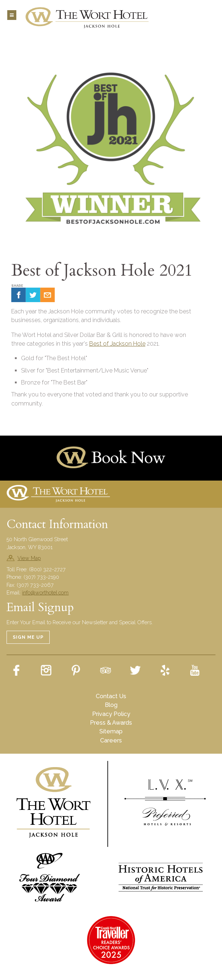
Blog (111, 705)
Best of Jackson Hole (117, 344)
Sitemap (111, 731)
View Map (29, 558)
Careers (111, 740)
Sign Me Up (28, 637)
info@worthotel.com (45, 592)
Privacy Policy (111, 714)
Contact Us (111, 696)
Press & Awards (111, 723)
